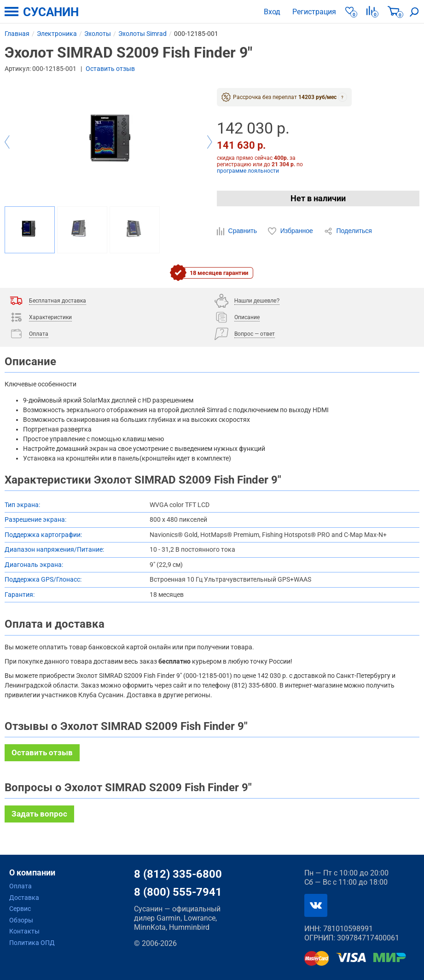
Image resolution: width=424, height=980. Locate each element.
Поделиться (348, 231)
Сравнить (238, 231)
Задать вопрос (39, 814)
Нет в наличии (318, 198)
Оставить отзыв (110, 69)
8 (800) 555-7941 (178, 892)
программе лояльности (248, 171)
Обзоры (21, 920)
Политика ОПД (32, 943)
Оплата (20, 886)
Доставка (24, 898)
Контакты (24, 931)
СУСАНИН (51, 12)
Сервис (20, 909)
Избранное (291, 231)
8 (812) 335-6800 (178, 874)
